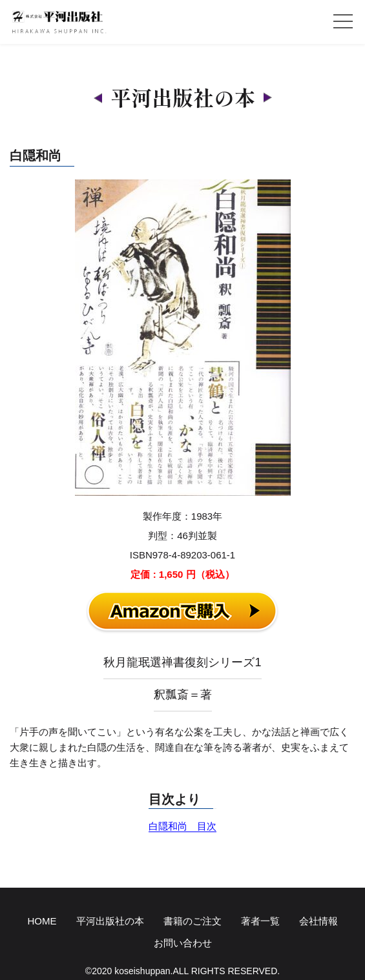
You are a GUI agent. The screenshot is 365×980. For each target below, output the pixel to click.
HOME (42, 921)
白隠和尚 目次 (182, 826)
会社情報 (318, 921)
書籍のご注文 (193, 921)
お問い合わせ (183, 943)
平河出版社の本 (110, 921)
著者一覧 (260, 921)
